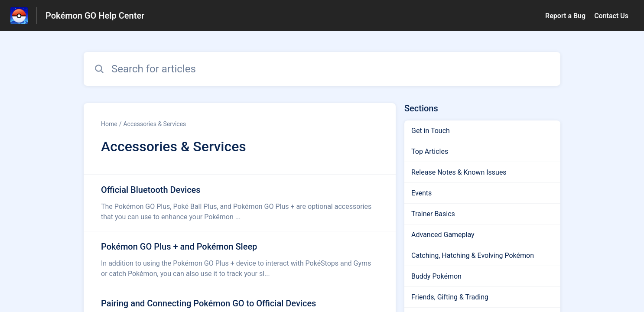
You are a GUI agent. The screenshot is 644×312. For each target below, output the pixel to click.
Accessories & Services (154, 124)
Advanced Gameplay (443, 235)
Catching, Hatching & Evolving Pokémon (473, 255)
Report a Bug (565, 16)
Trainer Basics (433, 214)
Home (109, 124)
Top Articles (430, 151)
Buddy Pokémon (436, 276)
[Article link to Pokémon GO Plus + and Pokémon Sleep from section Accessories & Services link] (240, 260)
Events (421, 193)
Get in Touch (431, 131)
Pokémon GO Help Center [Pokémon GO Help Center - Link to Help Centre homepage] (95, 16)
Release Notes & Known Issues (459, 172)
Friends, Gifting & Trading (450, 297)
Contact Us (611, 16)
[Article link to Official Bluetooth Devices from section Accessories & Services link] (240, 203)
